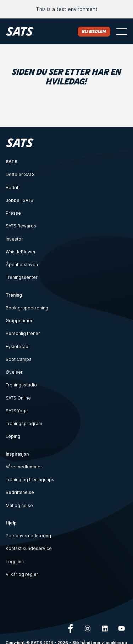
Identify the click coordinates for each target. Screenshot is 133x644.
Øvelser (14, 372)
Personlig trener (23, 333)
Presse (13, 213)
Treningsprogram (24, 423)
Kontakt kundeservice (29, 548)
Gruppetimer (19, 321)
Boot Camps (19, 359)
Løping (13, 436)
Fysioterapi (18, 346)
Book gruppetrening (27, 308)
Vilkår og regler (22, 574)
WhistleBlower (21, 252)
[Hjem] (20, 31)
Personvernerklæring (28, 536)
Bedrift (13, 188)
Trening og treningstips (30, 480)
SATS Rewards (21, 226)
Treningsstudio (21, 385)
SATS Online (18, 398)
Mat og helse (19, 505)
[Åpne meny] (122, 32)
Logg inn (15, 562)
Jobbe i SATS (20, 200)
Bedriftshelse (20, 492)
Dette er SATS (20, 174)
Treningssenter (22, 277)
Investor (14, 239)
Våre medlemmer (24, 467)
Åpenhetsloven (22, 265)
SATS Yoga (17, 411)
